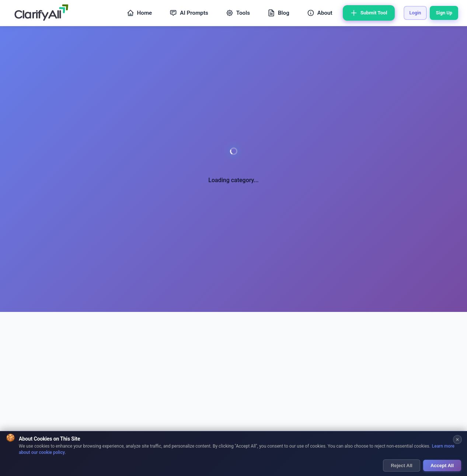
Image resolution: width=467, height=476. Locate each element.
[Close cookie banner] (457, 440)
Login (415, 13)
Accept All (442, 466)
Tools (238, 13)
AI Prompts (189, 13)
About (320, 13)
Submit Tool (369, 13)
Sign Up (444, 13)
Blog (278, 13)
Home (140, 13)
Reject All (402, 466)
